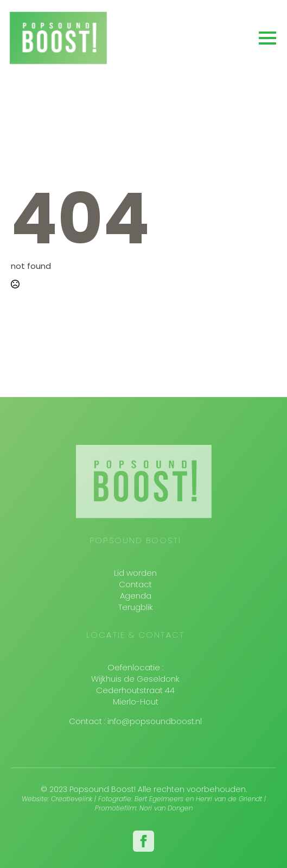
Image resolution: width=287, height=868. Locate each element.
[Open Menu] (267, 38)
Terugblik (136, 607)
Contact (135, 584)
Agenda (136, 596)
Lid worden (135, 573)
